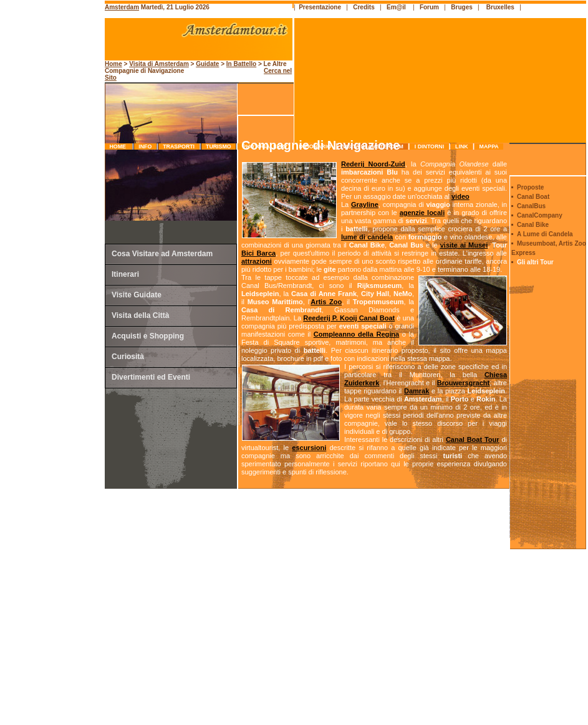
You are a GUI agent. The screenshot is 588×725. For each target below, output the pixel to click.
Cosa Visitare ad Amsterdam (162, 254)
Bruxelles (500, 7)
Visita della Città (140, 315)
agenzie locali (422, 213)
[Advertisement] (54, 265)
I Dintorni (429, 146)
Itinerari (125, 274)
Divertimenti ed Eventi (151, 377)
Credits (364, 7)
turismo (219, 146)
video (460, 196)
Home (118, 146)
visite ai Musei (464, 245)
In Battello (241, 64)
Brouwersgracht (463, 383)
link (462, 146)
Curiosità (128, 357)
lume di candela (367, 237)
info (145, 146)
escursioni (309, 448)
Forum (429, 7)
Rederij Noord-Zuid (373, 164)
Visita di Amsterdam (159, 64)
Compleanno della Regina (356, 334)
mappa (489, 146)
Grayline (365, 204)
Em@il (396, 7)
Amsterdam (122, 7)
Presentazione (320, 7)
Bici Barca (258, 253)
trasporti (179, 146)
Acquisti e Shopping (148, 336)
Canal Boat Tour (473, 439)
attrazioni (257, 261)
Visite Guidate (137, 295)
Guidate (207, 64)
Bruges (461, 7)
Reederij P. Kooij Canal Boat (349, 318)
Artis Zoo (326, 302)
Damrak (417, 391)
